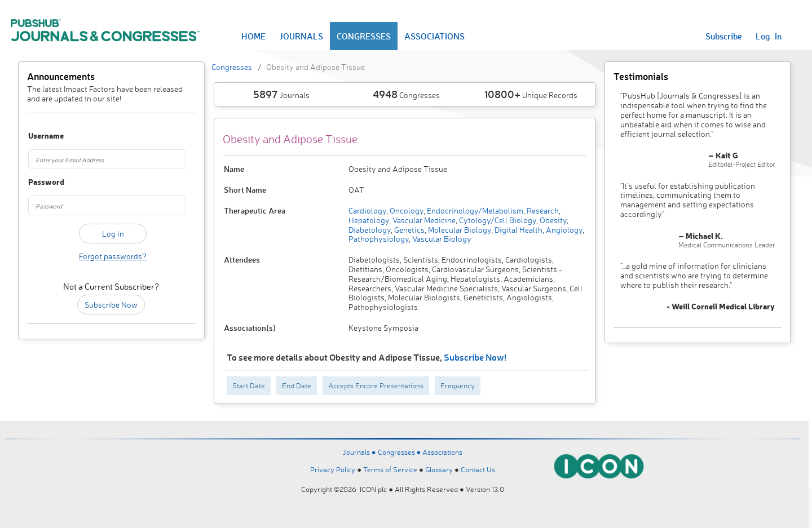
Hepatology (369, 220)
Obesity (552, 220)
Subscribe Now (111, 305)
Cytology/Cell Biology (497, 220)
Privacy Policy (333, 469)
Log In (769, 36)
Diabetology (370, 230)
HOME (253, 36)
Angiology (563, 230)
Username (41, 136)
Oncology (406, 210)
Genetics (409, 230)
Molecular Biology (459, 230)
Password (41, 182)
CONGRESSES (364, 36)
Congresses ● (400, 452)
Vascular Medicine (423, 220)
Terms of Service (390, 469)
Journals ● (360, 452)
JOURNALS (301, 36)
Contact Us (478, 469)
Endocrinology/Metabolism (474, 210)
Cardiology (367, 210)
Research (542, 210)
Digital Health (518, 230)
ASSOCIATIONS (434, 36)
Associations (442, 452)
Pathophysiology (379, 239)
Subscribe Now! (475, 357)
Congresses (232, 67)
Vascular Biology (441, 239)
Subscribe (724, 36)
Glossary (439, 469)
